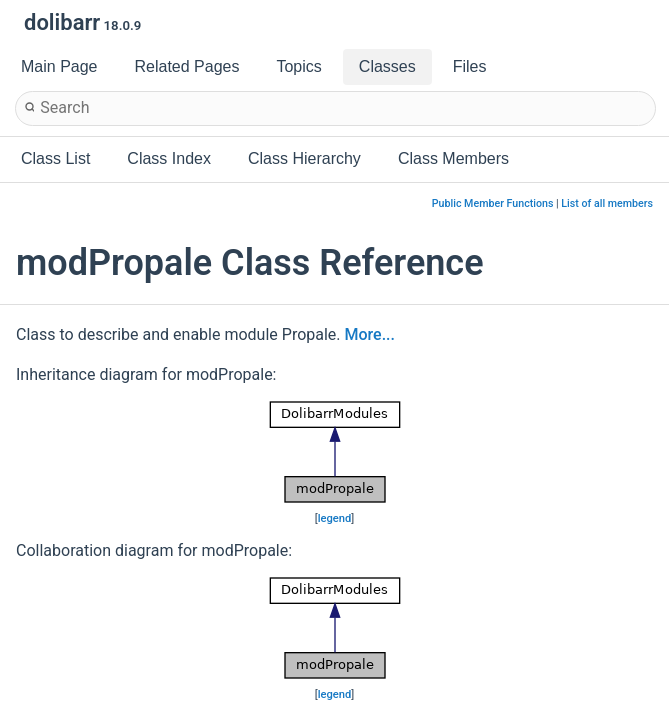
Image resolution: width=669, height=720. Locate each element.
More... (370, 334)
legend (335, 518)
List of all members (607, 203)
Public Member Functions (493, 203)
